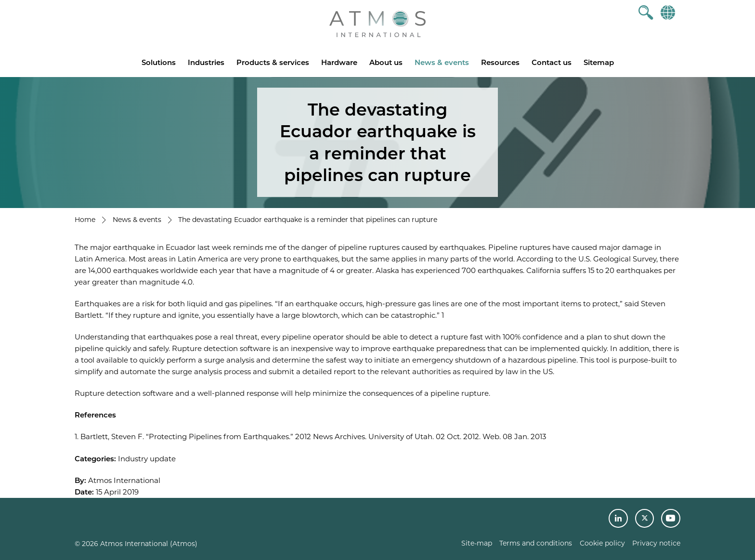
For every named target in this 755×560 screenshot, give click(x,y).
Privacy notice (656, 543)
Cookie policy (602, 543)
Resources (500, 62)
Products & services (273, 62)
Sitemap (599, 62)
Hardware (339, 62)
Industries (206, 62)
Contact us (552, 62)
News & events (442, 62)
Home (85, 220)
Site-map (477, 543)
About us (386, 62)
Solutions (159, 62)
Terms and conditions (536, 543)
